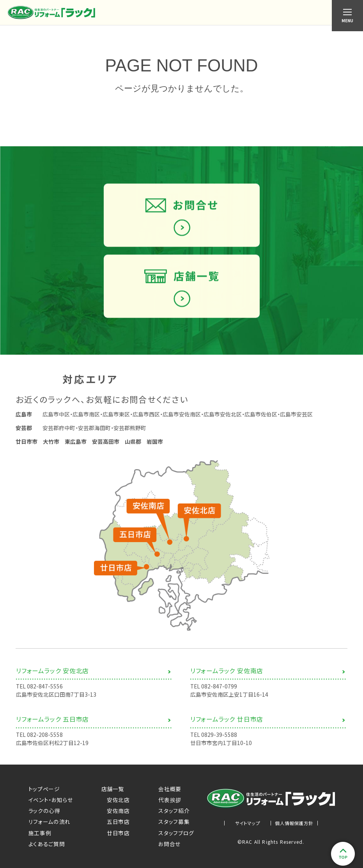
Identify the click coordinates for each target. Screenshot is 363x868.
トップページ (44, 789)
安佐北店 (116, 800)
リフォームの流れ (50, 822)
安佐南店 (116, 811)
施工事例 (40, 833)
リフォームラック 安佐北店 (52, 675)
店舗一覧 (113, 789)
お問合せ (169, 844)
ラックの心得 (44, 811)
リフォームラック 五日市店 (52, 723)
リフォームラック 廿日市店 (227, 723)
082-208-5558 (45, 739)
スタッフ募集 (174, 822)
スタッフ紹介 (174, 811)
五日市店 (116, 822)
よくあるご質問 (47, 844)
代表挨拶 (170, 800)
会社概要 (170, 789)
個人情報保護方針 (294, 823)
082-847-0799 (219, 690)
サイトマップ (248, 823)
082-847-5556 (45, 690)
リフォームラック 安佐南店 (227, 675)
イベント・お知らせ (51, 800)
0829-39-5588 (219, 739)
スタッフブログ (176, 833)
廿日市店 (116, 833)
